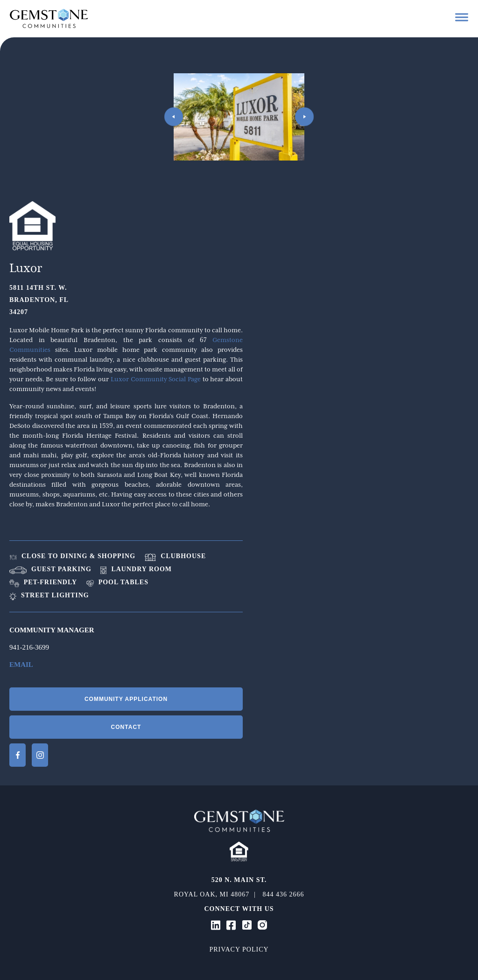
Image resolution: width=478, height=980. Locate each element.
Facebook (18, 755)
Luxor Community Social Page (156, 379)
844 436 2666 (283, 894)
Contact (126, 727)
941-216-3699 (29, 647)
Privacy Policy (239, 949)
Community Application (126, 699)
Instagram (40, 755)
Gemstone (49, 18)
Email (21, 665)
